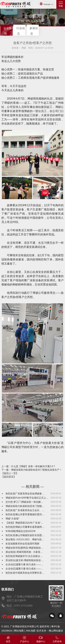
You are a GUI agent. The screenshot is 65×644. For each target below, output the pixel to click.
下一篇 (32, 470)
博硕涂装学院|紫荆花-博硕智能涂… (24, 548)
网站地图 (19, 631)
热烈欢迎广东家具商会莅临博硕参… (25, 494)
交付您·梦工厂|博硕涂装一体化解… (24, 502)
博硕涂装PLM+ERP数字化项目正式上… (27, 498)
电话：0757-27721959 (20, 606)
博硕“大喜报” (12, 519)
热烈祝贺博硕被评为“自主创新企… (24, 556)
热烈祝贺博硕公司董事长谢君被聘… (25, 527)
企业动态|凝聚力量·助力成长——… (24, 564)
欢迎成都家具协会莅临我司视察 (22, 544)
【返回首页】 (9, 477)
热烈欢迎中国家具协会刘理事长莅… (25, 573)
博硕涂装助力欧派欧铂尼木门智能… (25, 506)
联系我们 (8, 589)
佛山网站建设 (56, 631)
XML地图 (31, 631)
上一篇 (28, 466)
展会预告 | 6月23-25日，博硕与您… (25, 539)
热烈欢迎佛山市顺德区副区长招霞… (25, 535)
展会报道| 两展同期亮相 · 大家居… (24, 552)
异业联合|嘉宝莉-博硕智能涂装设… (24, 560)
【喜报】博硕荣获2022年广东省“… (24, 523)
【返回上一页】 (10, 473)
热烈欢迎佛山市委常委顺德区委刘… (25, 514)
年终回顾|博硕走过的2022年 (21, 531)
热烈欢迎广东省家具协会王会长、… (25, 510)
